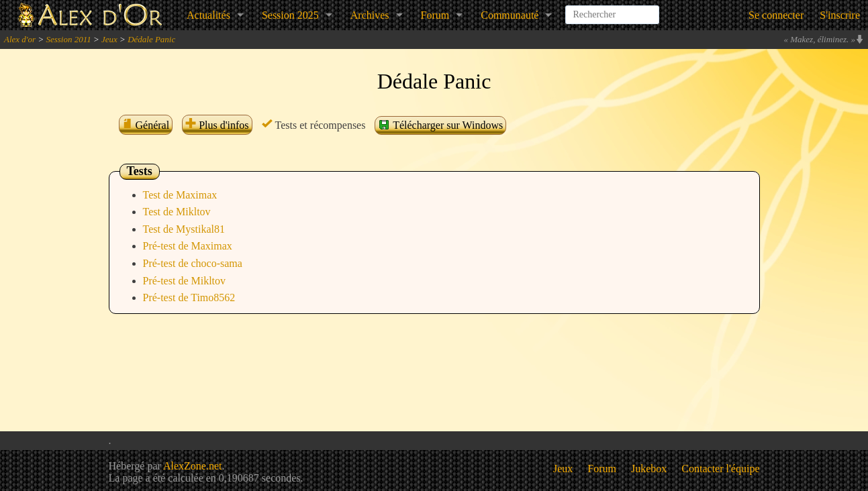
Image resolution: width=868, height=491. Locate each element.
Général (146, 125)
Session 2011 (68, 39)
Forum (435, 15)
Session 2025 (290, 15)
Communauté (510, 15)
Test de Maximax (180, 195)
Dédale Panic (151, 39)
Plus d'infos (217, 125)
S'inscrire (840, 15)
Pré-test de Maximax (188, 246)
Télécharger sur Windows (440, 125)
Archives (370, 15)
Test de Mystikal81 (184, 229)
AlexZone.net (193, 466)
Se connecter (776, 15)
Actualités (208, 15)
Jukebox (649, 469)
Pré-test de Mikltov (185, 281)
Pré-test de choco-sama (193, 263)
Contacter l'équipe (720, 469)
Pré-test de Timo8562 (189, 297)
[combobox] (612, 9)
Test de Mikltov (177, 212)
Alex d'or (20, 39)
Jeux (109, 39)
